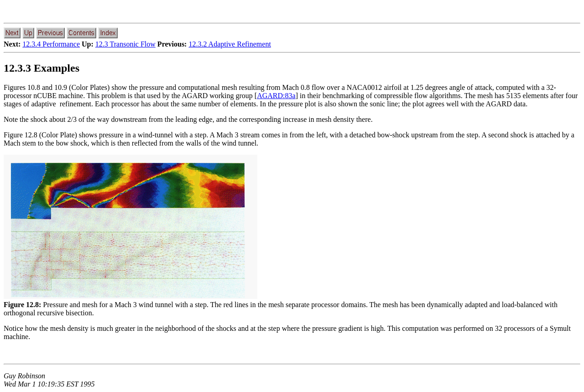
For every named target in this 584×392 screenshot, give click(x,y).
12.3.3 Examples (42, 68)
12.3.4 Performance (51, 44)
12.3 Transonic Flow (125, 44)
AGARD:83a (276, 96)
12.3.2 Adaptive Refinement (229, 44)
